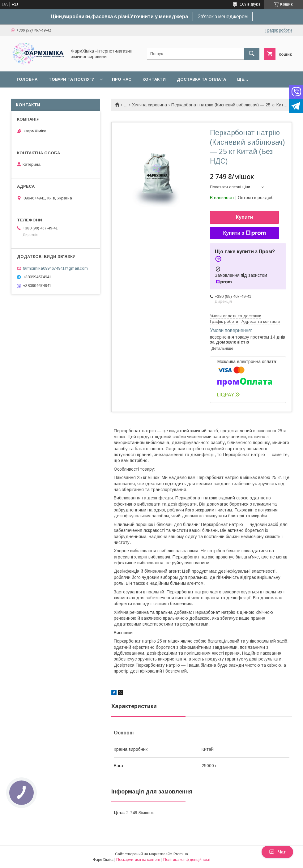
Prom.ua (181, 854)
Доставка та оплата (201, 79)
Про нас (122, 79)
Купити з (244, 233)
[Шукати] (252, 54)
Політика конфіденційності (187, 860)
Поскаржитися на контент (138, 860)
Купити (245, 217)
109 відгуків (250, 4)
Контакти (154, 79)
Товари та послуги (72, 79)
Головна (27, 79)
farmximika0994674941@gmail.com (55, 268)
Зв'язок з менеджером (223, 17)
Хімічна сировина (149, 105)
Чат (277, 852)
